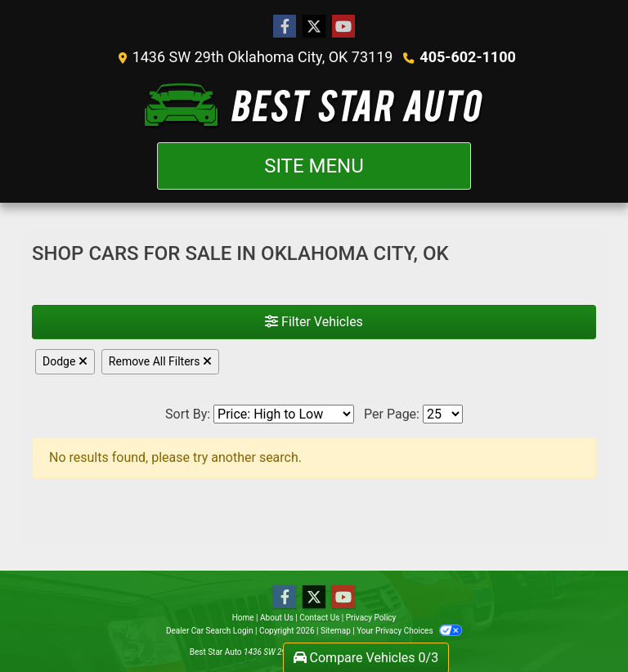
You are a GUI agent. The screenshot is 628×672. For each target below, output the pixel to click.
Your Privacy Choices (409, 631)
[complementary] (579, 623)
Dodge (65, 361)
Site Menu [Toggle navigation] (314, 166)
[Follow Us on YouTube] (343, 27)
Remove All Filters (160, 361)
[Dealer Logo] (314, 105)
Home (243, 618)
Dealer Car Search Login (210, 631)
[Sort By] (284, 414)
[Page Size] (443, 414)
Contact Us (319, 618)
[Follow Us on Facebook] (285, 27)
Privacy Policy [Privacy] (371, 618)
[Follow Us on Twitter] (314, 27)
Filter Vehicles (314, 322)
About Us (277, 618)
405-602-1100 (467, 57)
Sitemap (336, 631)
